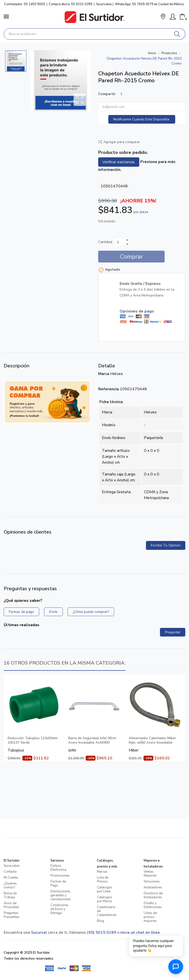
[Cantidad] (120, 242)
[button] (163, 17)
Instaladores (153, 887)
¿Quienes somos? (10, 885)
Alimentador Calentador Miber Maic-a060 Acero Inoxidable (152, 740)
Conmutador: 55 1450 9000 (25, 4)
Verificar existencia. (119, 162)
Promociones (60, 876)
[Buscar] (177, 34)
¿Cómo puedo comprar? (91, 612)
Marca (104, 374)
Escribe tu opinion (166, 545)
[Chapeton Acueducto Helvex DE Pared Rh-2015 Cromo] (61, 81)
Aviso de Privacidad (11, 905)
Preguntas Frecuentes (12, 915)
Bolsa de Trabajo (10, 895)
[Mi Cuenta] (173, 17)
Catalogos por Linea (105, 889)
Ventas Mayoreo (150, 874)
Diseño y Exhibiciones (153, 905)
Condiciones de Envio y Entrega (59, 909)
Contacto (10, 872)
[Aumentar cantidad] (127, 240)
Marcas (102, 872)
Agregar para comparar (119, 142)
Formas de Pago (58, 883)
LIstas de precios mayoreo (150, 917)
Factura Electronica (58, 868)
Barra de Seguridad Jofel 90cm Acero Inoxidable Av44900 (92, 740)
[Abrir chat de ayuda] (176, 967)
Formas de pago (21, 612)
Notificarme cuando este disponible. (142, 119)
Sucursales (104, 4)
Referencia (109, 389)
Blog (101, 921)
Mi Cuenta (11, 878)
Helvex (117, 374)
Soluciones (152, 882)
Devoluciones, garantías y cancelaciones (61, 895)
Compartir (121, 94)
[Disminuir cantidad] (127, 244)
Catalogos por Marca (105, 899)
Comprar (132, 257)
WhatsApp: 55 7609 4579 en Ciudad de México (150, 4)
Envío (53, 612)
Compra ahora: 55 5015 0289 (71, 4)
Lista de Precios (103, 880)
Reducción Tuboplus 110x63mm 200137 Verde (33, 740)
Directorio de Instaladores (153, 895)
